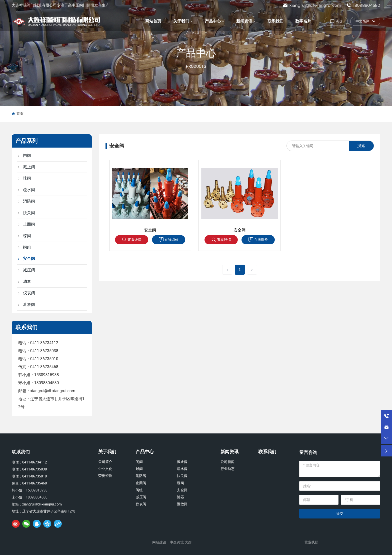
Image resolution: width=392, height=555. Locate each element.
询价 (339, 21)
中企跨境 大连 (181, 542)
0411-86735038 (44, 351)
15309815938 (47, 375)
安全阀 (150, 230)
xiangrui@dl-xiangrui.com (312, 5)
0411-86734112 (44, 343)
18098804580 (363, 5)
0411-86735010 (44, 359)
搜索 (361, 146)
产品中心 (196, 53)
